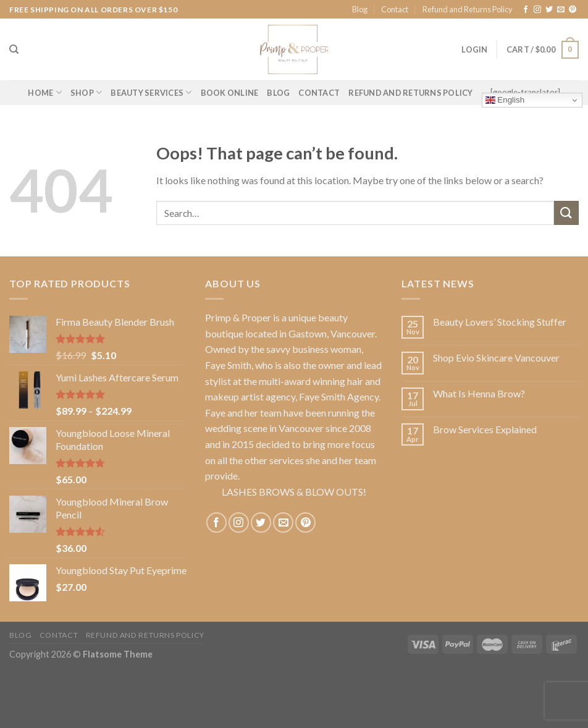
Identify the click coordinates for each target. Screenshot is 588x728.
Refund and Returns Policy (468, 9)
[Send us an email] (561, 10)
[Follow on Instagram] (537, 10)
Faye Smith (228, 365)
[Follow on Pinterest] (573, 10)
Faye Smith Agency (339, 396)
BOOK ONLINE (230, 93)
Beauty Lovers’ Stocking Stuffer (500, 322)
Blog (360, 9)
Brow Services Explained (485, 429)
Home (44, 92)
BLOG (278, 93)
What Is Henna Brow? (479, 393)
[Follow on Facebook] (526, 10)
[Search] (14, 49)
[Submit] (566, 213)
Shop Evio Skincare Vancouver (496, 358)
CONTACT (319, 93)
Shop (86, 92)
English (505, 100)
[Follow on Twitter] (549, 10)
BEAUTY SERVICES (151, 92)
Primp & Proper (238, 317)
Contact (395, 9)
